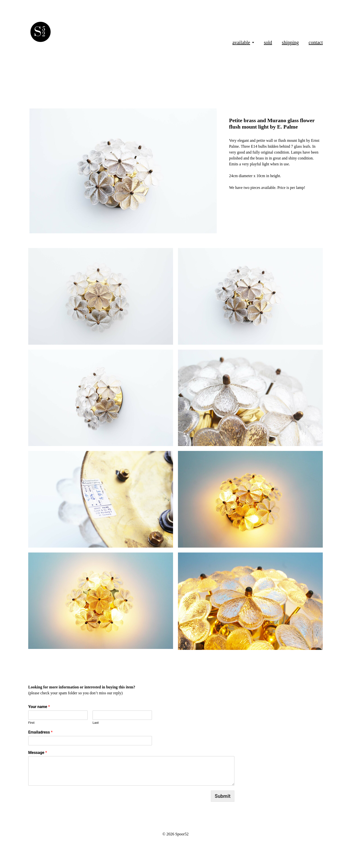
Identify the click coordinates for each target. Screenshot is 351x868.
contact (316, 42)
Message (38, 753)
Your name (39, 707)
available (241, 42)
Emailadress (40, 732)
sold (268, 42)
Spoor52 (182, 834)
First (31, 723)
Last (96, 723)
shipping (290, 42)
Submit (223, 796)
